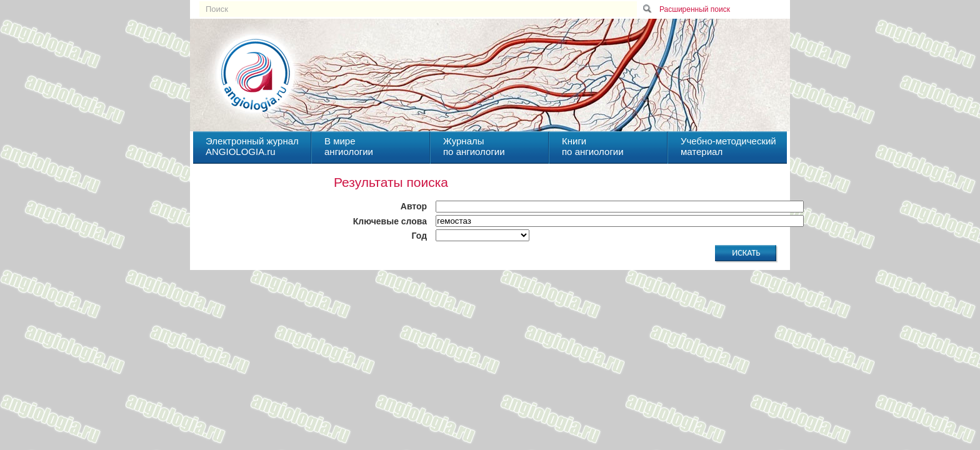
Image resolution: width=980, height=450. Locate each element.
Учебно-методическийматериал (728, 146)
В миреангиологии (349, 146)
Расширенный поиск (695, 9)
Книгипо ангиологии (593, 146)
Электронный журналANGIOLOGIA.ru (252, 146)
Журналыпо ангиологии (474, 146)
